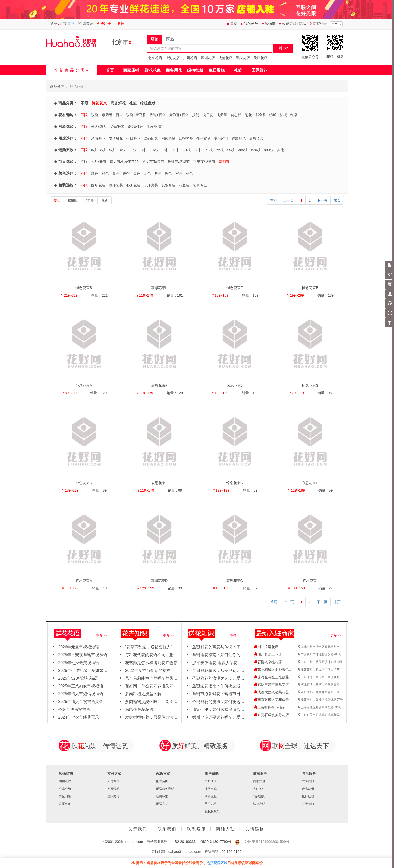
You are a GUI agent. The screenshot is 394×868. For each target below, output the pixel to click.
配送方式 (162, 804)
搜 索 (283, 48)
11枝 (133, 150)
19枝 (176, 150)
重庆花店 (243, 58)
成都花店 (225, 58)
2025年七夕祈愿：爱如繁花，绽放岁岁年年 (97, 670)
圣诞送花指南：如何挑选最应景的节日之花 (230, 686)
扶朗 (196, 115)
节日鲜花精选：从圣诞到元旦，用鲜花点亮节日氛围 (238, 670)
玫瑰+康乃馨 (136, 115)
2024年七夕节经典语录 (79, 717)
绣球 (273, 115)
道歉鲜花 (239, 138)
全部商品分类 (70, 70)
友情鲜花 (116, 138)
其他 (280, 150)
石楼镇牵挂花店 (268, 662)
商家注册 (259, 781)
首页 (232, 24)
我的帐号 (249, 24)
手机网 (119, 24)
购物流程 (65, 781)
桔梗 (283, 115)
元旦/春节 (99, 162)
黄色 (137, 173)
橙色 (179, 173)
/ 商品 (301, 24)
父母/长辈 (117, 127)
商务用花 (174, 70)
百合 (119, 115)
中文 (336, 24)
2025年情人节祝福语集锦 (81, 702)
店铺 (155, 39)
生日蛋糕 (217, 70)
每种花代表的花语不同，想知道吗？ (157, 655)
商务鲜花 (118, 103)
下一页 (322, 200)
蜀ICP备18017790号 (215, 842)
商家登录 (318, 24)
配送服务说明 (165, 789)
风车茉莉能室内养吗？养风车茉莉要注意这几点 (167, 678)
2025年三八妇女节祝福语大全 (85, 686)
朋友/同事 (154, 127)
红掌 (294, 115)
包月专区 (200, 185)
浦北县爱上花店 (268, 654)
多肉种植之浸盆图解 (143, 694)
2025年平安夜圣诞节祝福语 (83, 655)
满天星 (222, 115)
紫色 (158, 173)
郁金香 (261, 115)
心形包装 (133, 185)
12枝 (144, 150)
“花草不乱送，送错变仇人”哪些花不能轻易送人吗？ (171, 647)
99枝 (231, 150)
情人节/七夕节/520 (124, 162)
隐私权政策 (212, 811)
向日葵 (208, 115)
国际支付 (113, 796)
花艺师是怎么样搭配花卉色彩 (151, 663)
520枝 (256, 150)
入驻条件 (259, 789)
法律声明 (259, 804)
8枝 (103, 150)
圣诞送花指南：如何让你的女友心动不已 (228, 655)
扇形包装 (116, 185)
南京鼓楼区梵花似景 (271, 700)
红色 (95, 173)
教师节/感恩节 (179, 162)
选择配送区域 (217, 863)
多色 (189, 173)
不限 (84, 103)
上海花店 (173, 58)
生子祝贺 (204, 138)
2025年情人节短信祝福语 (81, 694)
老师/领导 (136, 127)
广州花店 (190, 58)
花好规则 (259, 796)
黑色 (168, 173)
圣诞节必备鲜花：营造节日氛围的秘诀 (226, 694)
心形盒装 (151, 185)
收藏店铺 (288, 24)
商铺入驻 (226, 829)
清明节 (224, 162)
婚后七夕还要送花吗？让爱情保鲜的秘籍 (228, 717)
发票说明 (113, 789)
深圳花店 (208, 58)
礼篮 (238, 70)
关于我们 (308, 804)
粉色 (105, 173)
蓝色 (147, 173)
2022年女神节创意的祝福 (148, 670)
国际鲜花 (259, 70)
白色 (116, 173)
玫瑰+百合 (158, 115)
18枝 (166, 150)
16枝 (155, 150)
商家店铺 (131, 70)
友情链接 (255, 829)
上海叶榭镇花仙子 (270, 707)
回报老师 (186, 138)
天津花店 (260, 58)
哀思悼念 (256, 138)
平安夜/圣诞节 (204, 162)
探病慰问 (221, 138)
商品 (170, 39)
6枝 (94, 150)
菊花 (248, 115)
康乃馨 (107, 115)
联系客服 (65, 804)
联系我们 (308, 781)
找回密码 (211, 789)
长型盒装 (168, 185)
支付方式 (113, 781)
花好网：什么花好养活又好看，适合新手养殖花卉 (169, 686)
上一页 (289, 200)
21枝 (187, 150)
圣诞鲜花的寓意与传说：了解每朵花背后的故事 (234, 647)
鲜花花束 (153, 70)
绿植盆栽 (195, 70)
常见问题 (65, 796)
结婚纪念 (151, 138)
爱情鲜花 (98, 138)
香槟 (126, 173)
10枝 (122, 150)
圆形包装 (98, 185)
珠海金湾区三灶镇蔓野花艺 (277, 677)
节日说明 (211, 804)
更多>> (101, 635)
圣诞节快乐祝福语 (74, 709)
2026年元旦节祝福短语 (79, 647)
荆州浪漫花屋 (266, 647)
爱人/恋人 (99, 127)
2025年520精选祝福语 (78, 678)
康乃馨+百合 (179, 115)
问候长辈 (168, 138)
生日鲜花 (133, 138)
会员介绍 (65, 789)
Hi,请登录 (86, 24)
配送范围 (162, 781)
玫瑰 (95, 115)
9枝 (112, 150)
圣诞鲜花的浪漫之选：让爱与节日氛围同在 (230, 678)
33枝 (198, 150)
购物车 (268, 24)
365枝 (243, 150)
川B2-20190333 (183, 842)
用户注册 (211, 781)
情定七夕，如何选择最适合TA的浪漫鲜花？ (231, 709)
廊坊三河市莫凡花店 (271, 685)
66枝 (220, 150)
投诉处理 (308, 796)
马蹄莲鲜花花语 (139, 709)
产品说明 (308, 789)
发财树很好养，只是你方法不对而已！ (159, 717)
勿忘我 (236, 115)
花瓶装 (184, 185)
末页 (337, 200)
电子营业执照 (157, 842)
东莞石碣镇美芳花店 (271, 715)
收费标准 (162, 796)
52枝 (209, 150)
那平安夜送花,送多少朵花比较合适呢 (225, 663)
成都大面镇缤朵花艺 (271, 692)
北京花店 (155, 58)
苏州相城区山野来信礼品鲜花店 (280, 670)
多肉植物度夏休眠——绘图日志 (153, 702)
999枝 (269, 150)
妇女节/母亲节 (153, 162)
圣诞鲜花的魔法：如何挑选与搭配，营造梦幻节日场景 (240, 702)
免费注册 (104, 24)
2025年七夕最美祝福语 (79, 663)
